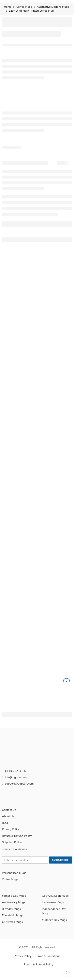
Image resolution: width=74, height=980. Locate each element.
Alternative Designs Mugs (53, 7)
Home (8, 7)
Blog (5, 830)
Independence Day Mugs (54, 918)
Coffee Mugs (24, 7)
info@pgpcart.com (15, 784)
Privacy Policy (11, 837)
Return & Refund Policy (17, 843)
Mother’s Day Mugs (54, 927)
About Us (8, 824)
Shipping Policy (12, 850)
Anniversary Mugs (14, 909)
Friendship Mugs (13, 923)
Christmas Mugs (12, 929)
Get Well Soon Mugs (55, 903)
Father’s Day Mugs (14, 903)
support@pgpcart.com (18, 791)
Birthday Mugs (11, 916)
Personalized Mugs (14, 880)
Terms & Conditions (15, 856)
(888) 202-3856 (14, 778)
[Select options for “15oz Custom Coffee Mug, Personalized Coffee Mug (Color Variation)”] (67, 689)
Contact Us (9, 817)
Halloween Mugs (53, 909)
